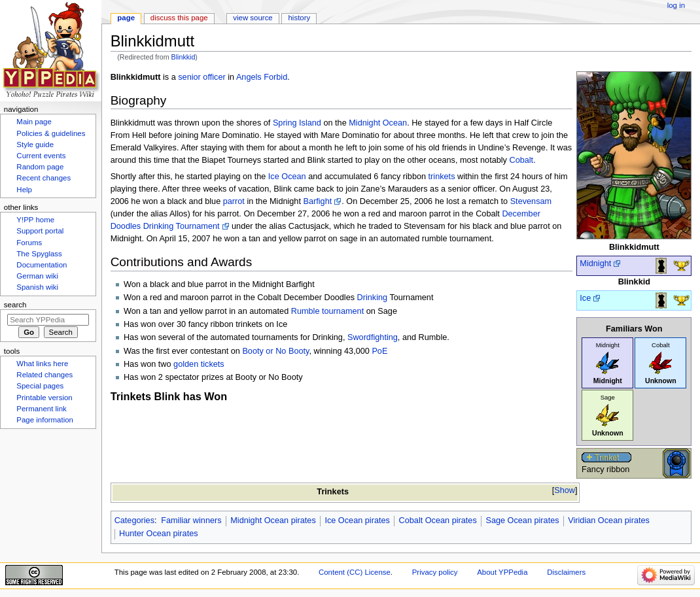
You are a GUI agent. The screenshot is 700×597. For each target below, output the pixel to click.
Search (15, 305)
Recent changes (44, 178)
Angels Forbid (262, 77)
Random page (40, 167)
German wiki (37, 276)
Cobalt (521, 160)
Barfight (317, 201)
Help (24, 190)
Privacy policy (435, 572)
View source (253, 18)
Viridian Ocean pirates (609, 520)
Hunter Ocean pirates (159, 534)
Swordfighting (373, 337)
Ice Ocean (287, 177)
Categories (134, 520)
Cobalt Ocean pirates (438, 520)
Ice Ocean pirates (357, 520)
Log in (676, 5)
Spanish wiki (37, 287)
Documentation (42, 265)
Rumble (306, 311)
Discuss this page (179, 18)
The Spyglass (39, 254)
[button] (565, 491)
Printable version (44, 398)
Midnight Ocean (378, 123)
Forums (29, 243)
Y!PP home (35, 220)
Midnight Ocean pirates (273, 520)
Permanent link (41, 409)
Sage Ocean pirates (522, 520)
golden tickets (199, 364)
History (300, 18)
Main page (34, 122)
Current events (41, 156)
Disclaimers (566, 572)
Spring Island (297, 123)
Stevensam (531, 201)
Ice (585, 298)
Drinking (373, 298)
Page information (45, 420)
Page (126, 18)
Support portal (40, 231)
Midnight (595, 264)
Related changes (44, 375)
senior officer (201, 77)
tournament (343, 311)
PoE (379, 351)
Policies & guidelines (51, 133)
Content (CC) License (355, 572)
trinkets (442, 177)
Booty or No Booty (275, 351)
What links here (42, 364)
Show (565, 490)
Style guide (35, 145)
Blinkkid (184, 57)
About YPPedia (502, 572)
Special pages (40, 386)
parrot (234, 201)
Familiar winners (191, 520)
